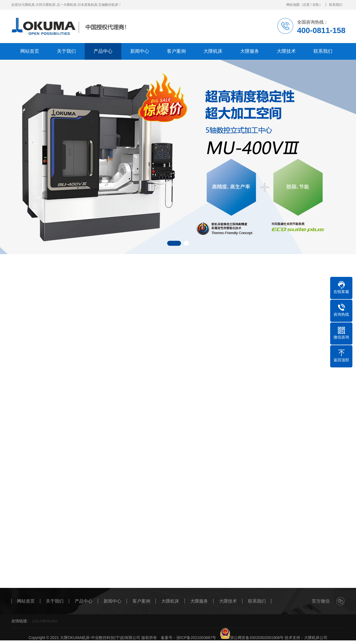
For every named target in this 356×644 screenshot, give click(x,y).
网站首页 (30, 51)
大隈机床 (213, 51)
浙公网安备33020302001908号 (252, 638)
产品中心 (103, 51)
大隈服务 (250, 51)
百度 (306, 5)
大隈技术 (286, 51)
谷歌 (316, 5)
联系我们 (336, 5)
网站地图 (293, 5)
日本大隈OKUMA (45, 621)
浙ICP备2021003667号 (196, 638)
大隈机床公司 (316, 638)
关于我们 (66, 51)
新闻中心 (140, 51)
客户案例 (176, 51)
